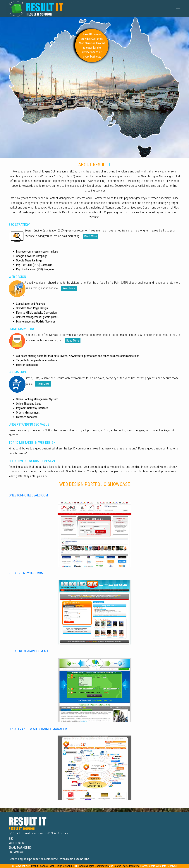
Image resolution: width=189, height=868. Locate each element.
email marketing (20, 848)
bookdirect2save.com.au (28, 651)
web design (16, 843)
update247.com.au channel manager (38, 729)
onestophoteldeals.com (28, 495)
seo (11, 839)
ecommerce (16, 852)
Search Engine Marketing (127, 866)
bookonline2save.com (26, 573)
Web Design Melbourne (62, 866)
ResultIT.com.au (40, 866)
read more (91, 236)
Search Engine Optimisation (94, 866)
